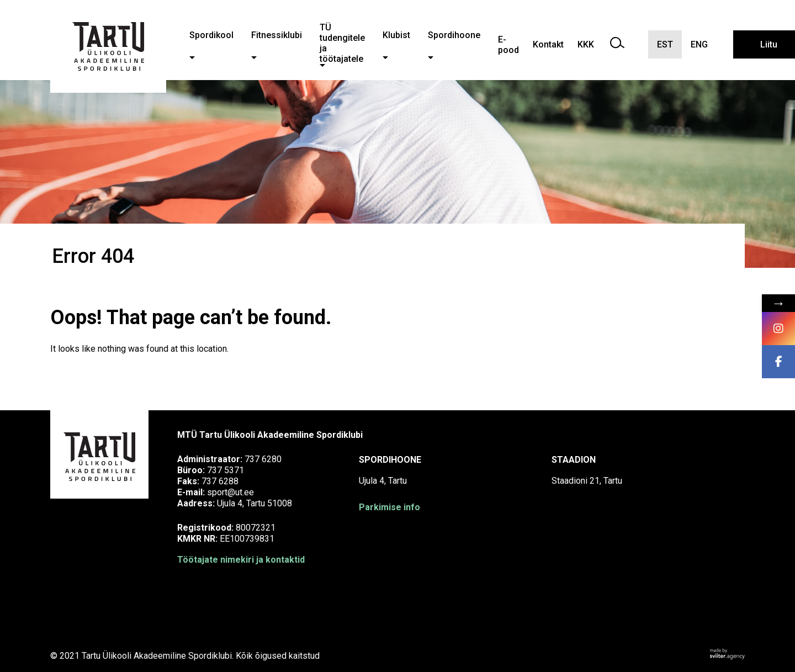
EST (665, 44)
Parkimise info (389, 507)
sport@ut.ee (230, 492)
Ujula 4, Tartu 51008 (255, 503)
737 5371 (226, 470)
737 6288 (220, 481)
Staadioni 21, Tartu (587, 481)
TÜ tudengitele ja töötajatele (342, 43)
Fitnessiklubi (277, 35)
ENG (699, 44)
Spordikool (211, 35)
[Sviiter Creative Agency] (727, 656)
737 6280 (263, 459)
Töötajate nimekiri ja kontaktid (241, 560)
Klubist (396, 35)
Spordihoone (454, 35)
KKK (586, 44)
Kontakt (548, 44)
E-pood (508, 45)
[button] (192, 58)
